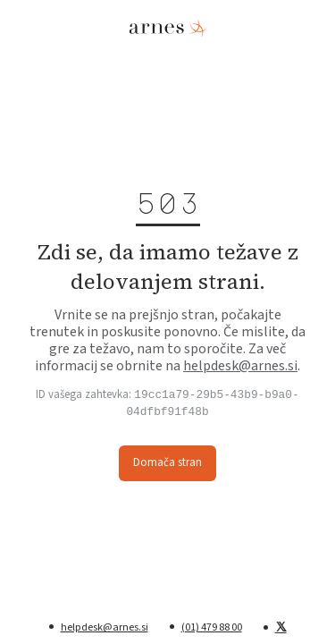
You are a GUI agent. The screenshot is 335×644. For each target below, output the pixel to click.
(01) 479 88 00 (212, 627)
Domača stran (167, 463)
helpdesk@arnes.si (240, 365)
